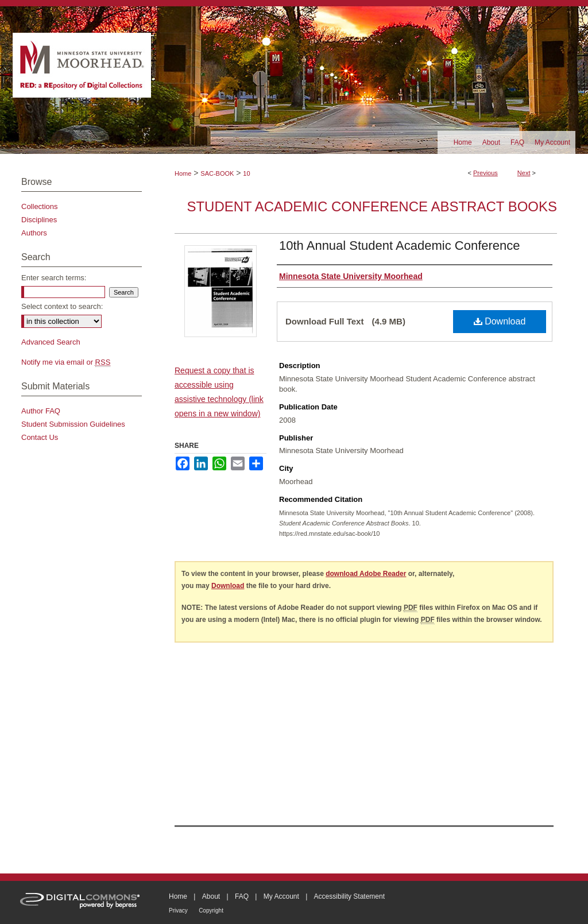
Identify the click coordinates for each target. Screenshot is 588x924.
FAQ (242, 896)
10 (246, 173)
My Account (281, 896)
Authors (34, 233)
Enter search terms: (54, 278)
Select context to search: (62, 306)
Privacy (178, 911)
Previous (486, 173)
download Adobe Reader (366, 574)
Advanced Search (51, 342)
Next (524, 173)
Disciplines (39, 220)
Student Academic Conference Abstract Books (372, 206)
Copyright (211, 911)
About (211, 896)
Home (183, 173)
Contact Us (40, 437)
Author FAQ (41, 411)
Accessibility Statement (349, 896)
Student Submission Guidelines (73, 424)
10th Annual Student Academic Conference (400, 246)
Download (500, 321)
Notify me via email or (66, 362)
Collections (40, 206)
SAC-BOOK (217, 173)
